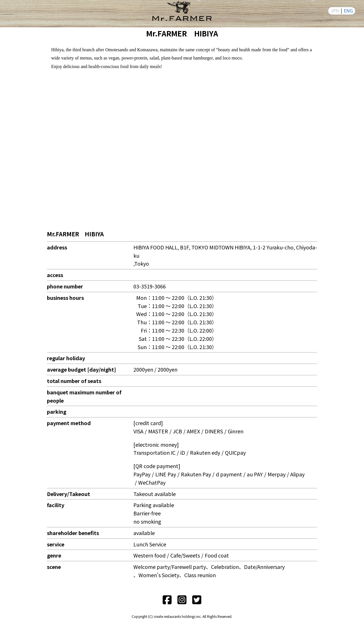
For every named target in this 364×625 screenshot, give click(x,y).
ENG (348, 11)
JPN (335, 11)
